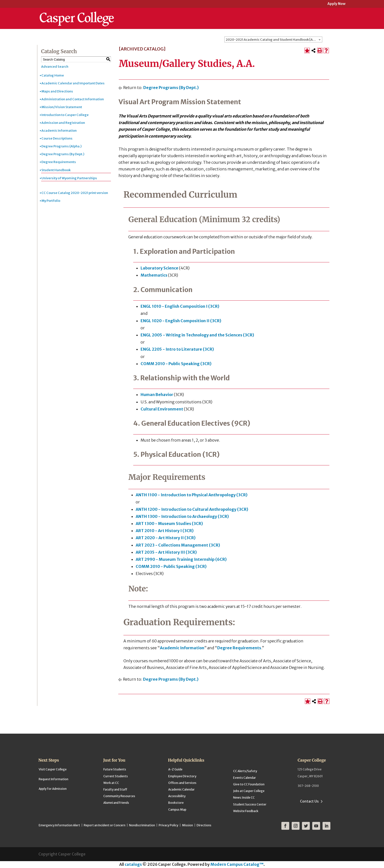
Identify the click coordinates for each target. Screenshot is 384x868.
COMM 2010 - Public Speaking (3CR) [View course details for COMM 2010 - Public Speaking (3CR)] (176, 364)
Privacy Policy (168, 825)
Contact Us (309, 801)
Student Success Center (250, 804)
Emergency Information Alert (59, 825)
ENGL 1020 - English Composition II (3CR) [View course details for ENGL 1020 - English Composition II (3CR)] (181, 321)
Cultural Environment (162, 409)
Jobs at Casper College (249, 791)
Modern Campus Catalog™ (237, 864)
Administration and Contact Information (73, 99)
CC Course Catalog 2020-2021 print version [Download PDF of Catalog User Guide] (75, 193)
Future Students (115, 769)
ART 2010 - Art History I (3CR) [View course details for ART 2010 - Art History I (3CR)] (165, 531)
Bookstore (176, 803)
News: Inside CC (244, 798)
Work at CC (111, 783)
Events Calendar (245, 778)
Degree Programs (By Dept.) (63, 154)
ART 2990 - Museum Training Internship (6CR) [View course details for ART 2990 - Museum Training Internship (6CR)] (181, 559)
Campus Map (177, 810)
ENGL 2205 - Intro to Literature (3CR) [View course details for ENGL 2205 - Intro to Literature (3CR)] (177, 349)
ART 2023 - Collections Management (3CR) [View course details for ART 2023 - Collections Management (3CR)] (178, 545)
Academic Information (59, 131)
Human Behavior (157, 395)
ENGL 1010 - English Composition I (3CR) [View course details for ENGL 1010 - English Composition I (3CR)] (180, 306)
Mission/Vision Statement (62, 107)
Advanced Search (55, 67)
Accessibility (177, 796)
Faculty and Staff (115, 789)
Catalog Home (53, 75)
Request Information (54, 779)
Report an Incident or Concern (105, 825)
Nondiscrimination (142, 825)
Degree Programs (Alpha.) (61, 146)
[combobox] (273, 39)
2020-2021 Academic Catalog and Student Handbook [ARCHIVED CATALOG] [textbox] (274, 40)
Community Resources (119, 796)
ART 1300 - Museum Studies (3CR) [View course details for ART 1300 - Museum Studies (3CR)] (169, 523)
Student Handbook (56, 170)
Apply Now (336, 4)
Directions (204, 825)
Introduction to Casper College (65, 115)
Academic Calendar (181, 789)
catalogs (133, 864)
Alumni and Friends (116, 803)
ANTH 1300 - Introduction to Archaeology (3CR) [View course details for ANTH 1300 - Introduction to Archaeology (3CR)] (182, 516)
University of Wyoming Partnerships (69, 178)
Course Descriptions (57, 138)
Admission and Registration (63, 123)
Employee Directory (182, 776)
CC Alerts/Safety (245, 771)
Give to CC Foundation (249, 784)
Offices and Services (182, 783)
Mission (187, 825)
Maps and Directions (57, 91)
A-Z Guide (175, 769)
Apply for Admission (53, 789)
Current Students (116, 776)
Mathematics (154, 275)
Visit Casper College (53, 769)
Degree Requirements (59, 162)
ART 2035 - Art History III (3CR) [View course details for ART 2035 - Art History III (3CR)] (166, 552)
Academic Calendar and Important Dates (73, 83)
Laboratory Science (159, 268)
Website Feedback (246, 811)
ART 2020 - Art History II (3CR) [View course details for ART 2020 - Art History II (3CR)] (166, 538)
